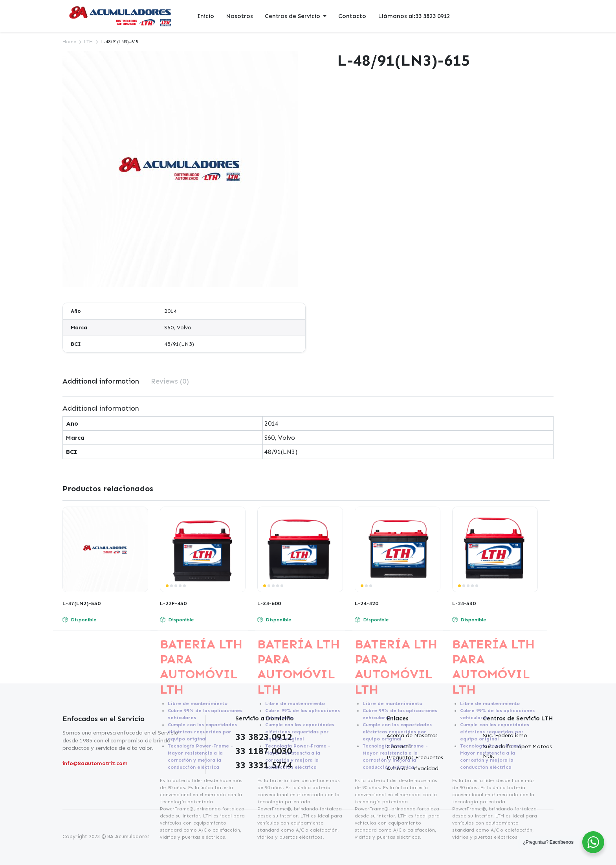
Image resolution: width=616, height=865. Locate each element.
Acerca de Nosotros (412, 736)
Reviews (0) (170, 381)
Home (69, 42)
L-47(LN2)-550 (82, 603)
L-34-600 (269, 603)
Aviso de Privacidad (412, 769)
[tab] (101, 381)
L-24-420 (367, 603)
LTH (88, 42)
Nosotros (239, 16)
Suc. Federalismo (505, 736)
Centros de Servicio (292, 16)
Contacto (352, 16)
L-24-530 (464, 603)
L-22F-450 (173, 603)
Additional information (101, 381)
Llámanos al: (414, 16)
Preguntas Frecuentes (415, 758)
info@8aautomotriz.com (95, 763)
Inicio (206, 16)
